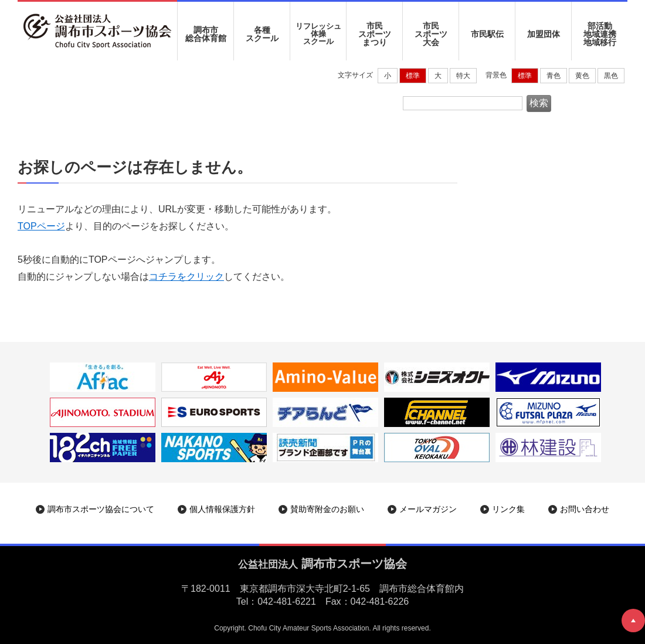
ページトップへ (633, 621)
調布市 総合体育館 (206, 34)
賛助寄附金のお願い (327, 509)
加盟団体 (544, 34)
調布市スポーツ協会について (101, 509)
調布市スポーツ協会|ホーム (78, 97)
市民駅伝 (487, 34)
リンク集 (508, 509)
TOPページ (41, 226)
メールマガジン (428, 509)
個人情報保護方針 (222, 509)
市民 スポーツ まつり (375, 34)
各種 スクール (262, 34)
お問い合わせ (585, 509)
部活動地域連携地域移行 (600, 34)
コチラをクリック (186, 277)
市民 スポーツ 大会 (431, 34)
